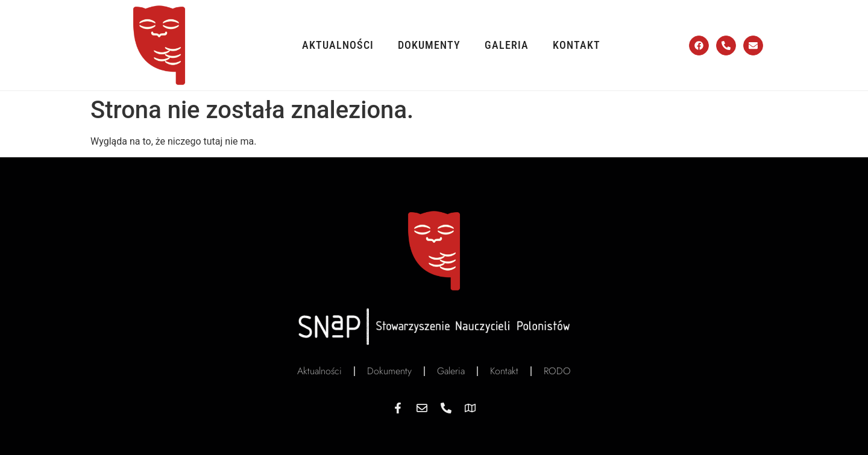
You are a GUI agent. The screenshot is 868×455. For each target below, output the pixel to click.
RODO (557, 371)
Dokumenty (429, 45)
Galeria (507, 45)
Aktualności (338, 45)
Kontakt (577, 45)
